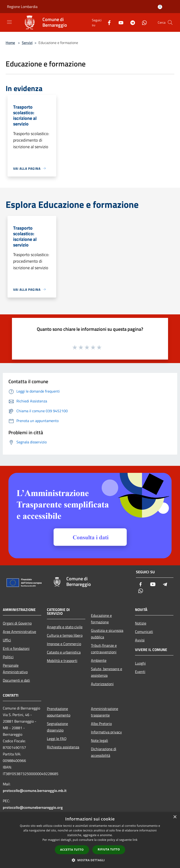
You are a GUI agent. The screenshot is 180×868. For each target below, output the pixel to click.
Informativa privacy (106, 732)
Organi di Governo (17, 623)
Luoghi (140, 663)
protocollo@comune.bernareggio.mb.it (35, 791)
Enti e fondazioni (16, 648)
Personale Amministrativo (15, 669)
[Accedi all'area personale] (160, 7)
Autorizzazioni (102, 684)
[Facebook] (107, 22)
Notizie (141, 623)
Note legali (99, 740)
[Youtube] (119, 22)
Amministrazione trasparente (105, 712)
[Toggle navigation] (9, 22)
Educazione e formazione (101, 619)
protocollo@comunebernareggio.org (33, 807)
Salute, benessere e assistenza (107, 672)
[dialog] (90, 840)
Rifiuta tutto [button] (109, 849)
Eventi (140, 672)
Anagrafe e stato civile (65, 627)
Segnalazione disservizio (57, 727)
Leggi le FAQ (57, 739)
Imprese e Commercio (64, 644)
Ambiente (99, 660)
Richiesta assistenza (63, 747)
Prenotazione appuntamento (59, 712)
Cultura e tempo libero (65, 635)
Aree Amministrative (19, 632)
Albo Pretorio (101, 724)
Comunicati (144, 632)
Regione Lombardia (22, 7)
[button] (90, 860)
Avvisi (140, 640)
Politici (8, 657)
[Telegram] (131, 22)
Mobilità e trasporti (62, 661)
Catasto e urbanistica (64, 652)
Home (10, 43)
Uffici (7, 640)
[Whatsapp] (142, 22)
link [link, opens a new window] (135, 840)
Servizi (27, 43)
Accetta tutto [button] (72, 850)
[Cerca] (170, 22)
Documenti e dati (16, 680)
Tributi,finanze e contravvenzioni (104, 649)
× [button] (175, 817)
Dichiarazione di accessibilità (104, 752)
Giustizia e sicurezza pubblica (107, 634)
